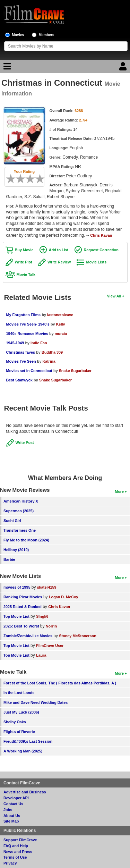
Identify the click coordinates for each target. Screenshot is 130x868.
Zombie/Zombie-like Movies (28, 636)
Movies (18, 35)
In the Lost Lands (19, 693)
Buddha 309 (52, 352)
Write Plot (24, 262)
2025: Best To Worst (22, 626)
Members (47, 35)
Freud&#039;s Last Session (28, 741)
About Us (12, 816)
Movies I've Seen (21, 361)
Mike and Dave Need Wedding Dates (36, 702)
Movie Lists (96, 262)
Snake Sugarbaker (75, 371)
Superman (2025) (19, 511)
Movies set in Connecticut (29, 371)
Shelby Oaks (15, 722)
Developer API (16, 798)
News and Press (18, 852)
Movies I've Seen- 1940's (28, 324)
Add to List (59, 250)
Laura (41, 655)
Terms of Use (15, 857)
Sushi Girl (12, 521)
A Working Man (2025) (23, 751)
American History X (21, 501)
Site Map (11, 821)
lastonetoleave (60, 315)
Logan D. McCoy (64, 597)
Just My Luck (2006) (21, 712)
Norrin (51, 626)
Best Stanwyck (19, 380)
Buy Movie (24, 250)
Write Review (59, 262)
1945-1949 (15, 343)
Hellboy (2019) (16, 550)
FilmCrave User (50, 646)
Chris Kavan (101, 235)
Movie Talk (26, 275)
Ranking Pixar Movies (23, 597)
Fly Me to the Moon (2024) (26, 540)
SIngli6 (42, 616)
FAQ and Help (16, 846)
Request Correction (101, 250)
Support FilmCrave (20, 840)
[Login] (124, 68)
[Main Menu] (6, 68)
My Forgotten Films (24, 315)
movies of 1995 (17, 587)
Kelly (61, 324)
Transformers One (20, 530)
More (119, 491)
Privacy (10, 863)
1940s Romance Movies (27, 334)
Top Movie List (16, 616)
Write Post (25, 443)
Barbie (9, 559)
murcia (61, 334)
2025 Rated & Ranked (23, 607)
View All (114, 296)
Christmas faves (21, 352)
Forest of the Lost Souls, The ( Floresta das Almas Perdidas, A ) (60, 683)
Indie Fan (39, 343)
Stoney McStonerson (77, 636)
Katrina (49, 361)
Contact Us (13, 804)
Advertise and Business (25, 792)
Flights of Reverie (19, 732)
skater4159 (47, 587)
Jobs (8, 810)
